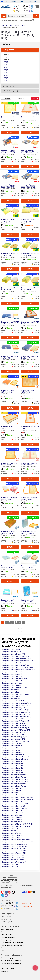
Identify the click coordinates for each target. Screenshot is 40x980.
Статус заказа (7, 929)
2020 (6, 57)
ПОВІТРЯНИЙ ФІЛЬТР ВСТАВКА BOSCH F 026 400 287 (9, 152)
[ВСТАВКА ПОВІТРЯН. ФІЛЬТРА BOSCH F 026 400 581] (30, 142)
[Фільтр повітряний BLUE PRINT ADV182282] (30, 557)
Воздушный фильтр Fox (10, 692)
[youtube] (3, 892)
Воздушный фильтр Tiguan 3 (12, 837)
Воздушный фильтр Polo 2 (11, 793)
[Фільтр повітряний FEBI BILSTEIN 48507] (10, 489)
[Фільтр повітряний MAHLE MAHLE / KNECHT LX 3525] (30, 418)
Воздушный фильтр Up (10, 864)
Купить (10, 132)
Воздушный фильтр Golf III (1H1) (13, 701)
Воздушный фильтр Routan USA (13, 813)
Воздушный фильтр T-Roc (11, 831)
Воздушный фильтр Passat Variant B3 (15, 775)
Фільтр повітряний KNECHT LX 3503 (7, 428)
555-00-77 (21, 11)
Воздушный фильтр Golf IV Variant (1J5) (16, 712)
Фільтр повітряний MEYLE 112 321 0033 (10, 357)
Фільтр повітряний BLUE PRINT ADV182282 (29, 567)
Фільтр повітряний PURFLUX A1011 (7, 601)
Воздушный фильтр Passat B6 (13, 768)
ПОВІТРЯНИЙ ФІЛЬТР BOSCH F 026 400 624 (28, 186)
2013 (6, 65)
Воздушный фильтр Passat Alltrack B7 (15, 757)
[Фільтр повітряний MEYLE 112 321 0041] (30, 348)
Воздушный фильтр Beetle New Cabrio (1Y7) (17, 661)
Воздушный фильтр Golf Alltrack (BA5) (15, 694)
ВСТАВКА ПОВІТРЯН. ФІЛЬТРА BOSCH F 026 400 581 (30, 152)
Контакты (28, 2)
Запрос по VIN (27, 906)
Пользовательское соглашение (12, 942)
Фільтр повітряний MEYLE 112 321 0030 (10, 323)
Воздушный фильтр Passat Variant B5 (15, 779)
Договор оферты (7, 940)
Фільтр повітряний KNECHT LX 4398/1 (7, 391)
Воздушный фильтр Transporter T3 (14, 855)
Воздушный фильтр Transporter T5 (14, 860)
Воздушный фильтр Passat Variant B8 (15, 786)
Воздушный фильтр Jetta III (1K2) (14, 739)
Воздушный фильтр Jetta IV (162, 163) (15, 741)
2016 (6, 73)
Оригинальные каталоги (10, 966)
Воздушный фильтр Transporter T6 (14, 862)
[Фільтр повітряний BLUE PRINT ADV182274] (30, 523)
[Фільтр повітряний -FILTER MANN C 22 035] (30, 211)
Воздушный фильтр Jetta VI (12, 743)
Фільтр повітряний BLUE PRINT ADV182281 (9, 567)
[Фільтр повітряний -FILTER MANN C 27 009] (10, 245)
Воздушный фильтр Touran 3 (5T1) (14, 853)
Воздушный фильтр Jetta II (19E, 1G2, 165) (17, 737)
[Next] (23, 622)
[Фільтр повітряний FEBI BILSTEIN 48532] (30, 489)
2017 (6, 75)
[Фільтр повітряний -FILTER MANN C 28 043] (30, 245)
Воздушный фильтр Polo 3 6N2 (13, 795)
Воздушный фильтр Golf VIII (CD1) (14, 732)
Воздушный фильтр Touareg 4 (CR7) (15, 846)
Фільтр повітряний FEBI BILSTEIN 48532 (29, 498)
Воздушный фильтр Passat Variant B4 (15, 777)
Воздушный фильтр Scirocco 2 (13, 820)
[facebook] (6, 892)
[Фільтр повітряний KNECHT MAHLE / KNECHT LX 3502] (30, 382)
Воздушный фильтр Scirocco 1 (13, 817)
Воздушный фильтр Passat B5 (13, 766)
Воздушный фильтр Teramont (13, 833)
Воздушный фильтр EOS (11, 690)
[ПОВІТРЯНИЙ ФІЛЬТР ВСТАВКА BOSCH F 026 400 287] (10, 142)
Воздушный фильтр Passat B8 (13, 773)
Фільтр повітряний (7, 117)
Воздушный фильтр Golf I (11, 696)
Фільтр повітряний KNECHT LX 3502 (27, 391)
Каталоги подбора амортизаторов (13, 958)
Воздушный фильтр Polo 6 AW (13, 811)
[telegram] (3, 895)
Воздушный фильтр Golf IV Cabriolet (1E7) (17, 710)
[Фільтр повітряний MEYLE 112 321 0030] (10, 313)
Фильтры (35, 98)
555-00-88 (21, 6)
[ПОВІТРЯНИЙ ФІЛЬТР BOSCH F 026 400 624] (30, 177)
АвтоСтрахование (7, 968)
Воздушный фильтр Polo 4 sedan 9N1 (15, 804)
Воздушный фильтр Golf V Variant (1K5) (16, 721)
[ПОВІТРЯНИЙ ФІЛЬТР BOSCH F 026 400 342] (10, 177)
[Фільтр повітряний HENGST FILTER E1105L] (30, 108)
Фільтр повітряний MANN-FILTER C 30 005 (30, 289)
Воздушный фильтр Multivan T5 (13, 752)
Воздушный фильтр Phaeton (12, 788)
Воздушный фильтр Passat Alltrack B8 (15, 759)
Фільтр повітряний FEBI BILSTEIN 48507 (9, 498)
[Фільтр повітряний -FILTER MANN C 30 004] (10, 279)
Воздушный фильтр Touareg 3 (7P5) (15, 844)
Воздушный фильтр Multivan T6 (13, 755)
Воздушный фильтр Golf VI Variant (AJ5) (16, 728)
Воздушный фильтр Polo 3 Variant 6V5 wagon (18, 799)
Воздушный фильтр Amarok (12, 649)
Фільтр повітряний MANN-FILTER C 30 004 (10, 289)
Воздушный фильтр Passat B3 (13, 761)
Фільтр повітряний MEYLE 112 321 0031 (30, 323)
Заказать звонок (27, 903)
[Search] (36, 16)
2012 (6, 62)
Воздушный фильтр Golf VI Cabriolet (15, 726)
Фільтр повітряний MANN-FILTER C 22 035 (30, 220)
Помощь (4, 974)
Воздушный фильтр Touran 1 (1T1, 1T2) (16, 849)
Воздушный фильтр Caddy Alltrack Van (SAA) (18, 667)
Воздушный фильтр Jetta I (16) (13, 735)
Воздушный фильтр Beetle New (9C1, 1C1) (17, 658)
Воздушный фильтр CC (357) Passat (15, 679)
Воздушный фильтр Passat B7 (13, 770)
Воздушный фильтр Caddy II (12, 672)
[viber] (6, 895)
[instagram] (10, 892)
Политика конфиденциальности (12, 945)
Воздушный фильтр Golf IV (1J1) (13, 708)
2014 (6, 67)
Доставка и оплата (16, 2)
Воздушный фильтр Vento (11, 867)
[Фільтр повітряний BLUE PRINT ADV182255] (10, 523)
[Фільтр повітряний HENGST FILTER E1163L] (10, 108)
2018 (6, 78)
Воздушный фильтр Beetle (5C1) (13, 654)
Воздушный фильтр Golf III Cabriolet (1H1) (16, 703)
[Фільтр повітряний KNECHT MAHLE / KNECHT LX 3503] (10, 418)
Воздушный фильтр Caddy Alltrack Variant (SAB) (19, 670)
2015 (6, 70)
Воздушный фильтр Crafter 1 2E (13, 685)
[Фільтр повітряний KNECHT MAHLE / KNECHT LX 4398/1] (10, 382)
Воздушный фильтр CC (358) (12, 681)
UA (3, 2)
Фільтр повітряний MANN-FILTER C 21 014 (10, 220)
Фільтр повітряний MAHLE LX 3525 (30, 428)
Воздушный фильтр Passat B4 (13, 764)
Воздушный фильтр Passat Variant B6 (15, 782)
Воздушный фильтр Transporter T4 (14, 858)
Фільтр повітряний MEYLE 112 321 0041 (30, 357)
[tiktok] (13, 892)
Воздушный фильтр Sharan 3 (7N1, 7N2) (16, 826)
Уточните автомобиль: (6, 44)
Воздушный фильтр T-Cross (12, 828)
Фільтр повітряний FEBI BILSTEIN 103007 (9, 464)
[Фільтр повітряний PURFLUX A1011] (10, 591)
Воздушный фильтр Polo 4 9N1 (13, 802)
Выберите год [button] (9, 50)
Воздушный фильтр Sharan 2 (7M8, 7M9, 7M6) (18, 824)
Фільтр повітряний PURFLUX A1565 (27, 601)
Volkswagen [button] (8, 86)
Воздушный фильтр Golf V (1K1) (13, 719)
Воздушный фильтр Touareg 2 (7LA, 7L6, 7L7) (18, 842)
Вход (36, 2)
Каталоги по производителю (11, 961)
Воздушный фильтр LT (10, 748)
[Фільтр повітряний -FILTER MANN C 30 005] (30, 279)
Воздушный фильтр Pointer (12, 790)
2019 (6, 81)
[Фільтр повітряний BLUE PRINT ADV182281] (10, 557)
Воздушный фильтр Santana (12, 815)
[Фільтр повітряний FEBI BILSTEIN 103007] (10, 455)
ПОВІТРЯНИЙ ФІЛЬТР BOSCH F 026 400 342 (8, 186)
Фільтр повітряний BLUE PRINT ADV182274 (29, 532)
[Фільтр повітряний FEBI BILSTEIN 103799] (30, 455)
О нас (3, 950)
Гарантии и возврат (8, 937)
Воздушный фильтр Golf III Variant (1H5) (16, 705)
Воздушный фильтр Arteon (12, 652)
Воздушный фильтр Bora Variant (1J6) (15, 665)
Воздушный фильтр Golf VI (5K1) (13, 723)
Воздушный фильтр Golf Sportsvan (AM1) (17, 717)
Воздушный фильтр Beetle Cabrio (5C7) (16, 656)
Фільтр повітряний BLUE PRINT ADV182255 (9, 532)
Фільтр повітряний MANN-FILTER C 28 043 (30, 254)
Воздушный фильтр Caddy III (12, 674)
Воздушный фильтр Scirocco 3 (13, 822)
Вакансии (4, 971)
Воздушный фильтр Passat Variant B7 (15, 784)
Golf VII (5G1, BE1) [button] (11, 91)
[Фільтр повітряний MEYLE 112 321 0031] (30, 313)
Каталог (4, 948)
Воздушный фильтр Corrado (12, 683)
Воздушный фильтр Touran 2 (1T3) (14, 851)
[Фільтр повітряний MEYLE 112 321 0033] (10, 348)
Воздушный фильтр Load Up (12, 746)
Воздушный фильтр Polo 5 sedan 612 (15, 808)
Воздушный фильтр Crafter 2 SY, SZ (15, 688)
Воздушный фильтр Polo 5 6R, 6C (14, 806)
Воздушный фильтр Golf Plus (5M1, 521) (16, 714)
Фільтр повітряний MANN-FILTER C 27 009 (10, 254)
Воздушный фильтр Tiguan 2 (12, 835)
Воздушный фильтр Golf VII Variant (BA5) (16, 730)
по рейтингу (6, 98)
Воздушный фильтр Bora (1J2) (13, 663)
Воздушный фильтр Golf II (11, 699)
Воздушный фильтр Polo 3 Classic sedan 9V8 (18, 797)
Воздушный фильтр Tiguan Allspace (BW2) (17, 840)
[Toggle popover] (35, 968)
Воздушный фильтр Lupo (11, 750)
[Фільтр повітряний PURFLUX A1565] (30, 591)
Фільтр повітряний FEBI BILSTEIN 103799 (29, 464)
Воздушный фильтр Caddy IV (12, 676)
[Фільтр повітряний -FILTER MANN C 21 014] (10, 211)
